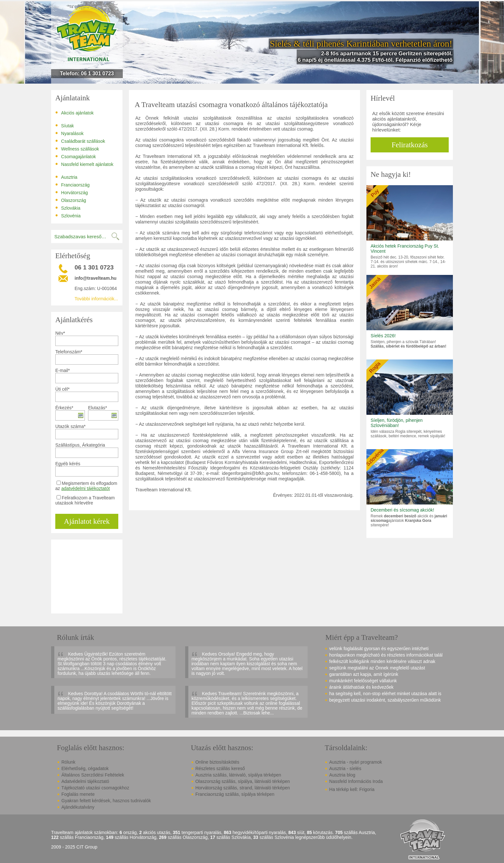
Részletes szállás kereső (220, 768)
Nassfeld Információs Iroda (356, 781)
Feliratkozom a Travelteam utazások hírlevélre (85, 500)
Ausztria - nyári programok (355, 762)
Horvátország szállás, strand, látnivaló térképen (243, 788)
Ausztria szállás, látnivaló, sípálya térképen (238, 775)
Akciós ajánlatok (74, 113)
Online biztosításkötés (217, 762)
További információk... (96, 299)
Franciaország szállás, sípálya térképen (235, 794)
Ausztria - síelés (345, 768)
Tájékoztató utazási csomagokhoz (95, 788)
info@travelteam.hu (95, 278)
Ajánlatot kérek (87, 521)
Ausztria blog (342, 775)
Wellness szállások (77, 149)
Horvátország (72, 192)
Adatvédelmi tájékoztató (85, 781)
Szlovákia (68, 208)
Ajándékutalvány (78, 807)
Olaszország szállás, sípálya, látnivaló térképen (243, 781)
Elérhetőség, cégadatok (85, 768)
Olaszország (71, 200)
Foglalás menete (78, 794)
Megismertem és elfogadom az (86, 486)
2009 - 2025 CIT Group (74, 847)
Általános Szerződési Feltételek (93, 775)
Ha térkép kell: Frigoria (352, 789)
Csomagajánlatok (76, 156)
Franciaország (72, 185)
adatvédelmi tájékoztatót (86, 488)
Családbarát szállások (80, 141)
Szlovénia (68, 215)
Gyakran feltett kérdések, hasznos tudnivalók (106, 801)
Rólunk (68, 762)
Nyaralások (69, 133)
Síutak (65, 125)
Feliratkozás (410, 145)
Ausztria (66, 177)
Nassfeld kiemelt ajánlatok (84, 164)
